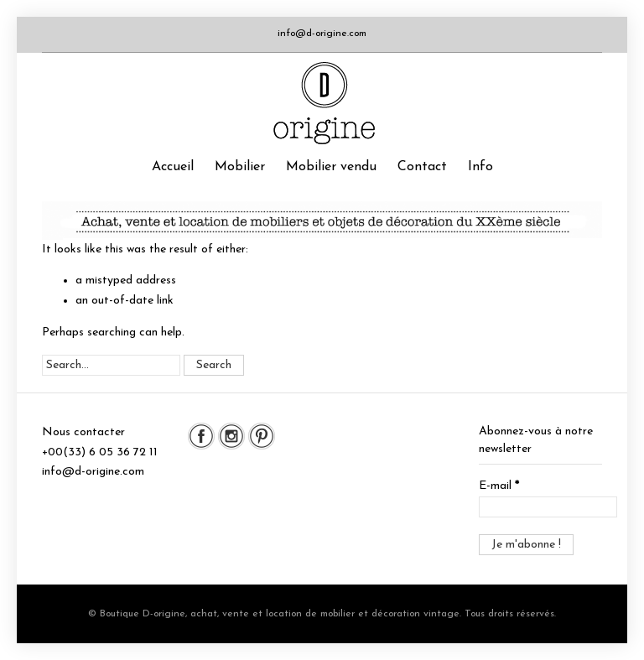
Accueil (173, 167)
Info (480, 167)
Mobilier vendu (331, 167)
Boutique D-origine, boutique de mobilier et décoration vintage (322, 103)
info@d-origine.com (322, 34)
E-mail (499, 486)
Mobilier (240, 167)
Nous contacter (83, 432)
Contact (422, 167)
